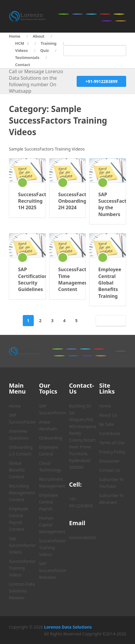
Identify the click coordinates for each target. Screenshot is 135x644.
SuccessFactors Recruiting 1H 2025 (27, 201)
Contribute (110, 433)
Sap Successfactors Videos (23, 545)
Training (49, 43)
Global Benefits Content (17, 470)
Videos (21, 50)
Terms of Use (112, 443)
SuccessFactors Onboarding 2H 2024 (68, 201)
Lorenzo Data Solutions (68, 627)
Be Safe (106, 424)
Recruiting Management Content (22, 493)
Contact (23, 65)
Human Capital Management (52, 525)
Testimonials (27, 57)
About (39, 36)
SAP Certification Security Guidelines (27, 279)
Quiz (45, 50)
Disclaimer (109, 461)
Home (15, 36)
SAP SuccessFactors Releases (54, 570)
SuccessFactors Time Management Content (68, 279)
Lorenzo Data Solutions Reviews (22, 591)
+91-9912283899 (101, 81)
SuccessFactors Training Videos (54, 548)
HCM (20, 43)
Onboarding (51, 438)
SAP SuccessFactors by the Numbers (108, 204)
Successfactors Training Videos (23, 568)
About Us (108, 415)
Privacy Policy (112, 452)
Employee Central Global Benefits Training (108, 283)
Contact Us (110, 470)
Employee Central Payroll (49, 502)
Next (110, 321)
